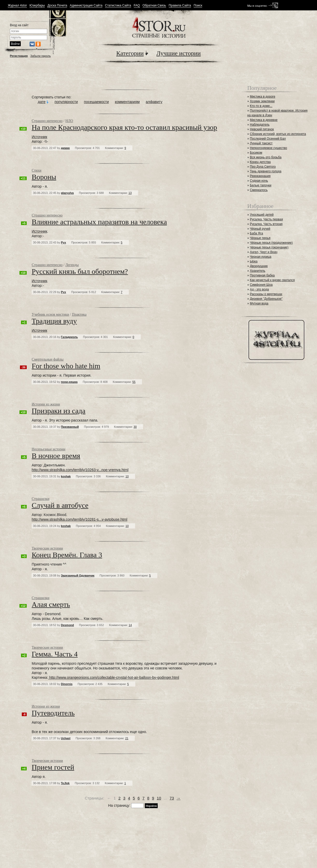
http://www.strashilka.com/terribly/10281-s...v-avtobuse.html (79, 519)
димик (65, 148)
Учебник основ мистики (50, 314)
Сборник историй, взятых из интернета (278, 134)
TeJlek (65, 783)
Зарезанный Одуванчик (78, 575)
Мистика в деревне (264, 120)
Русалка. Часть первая (266, 219)
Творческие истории (47, 548)
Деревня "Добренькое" (266, 299)
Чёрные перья (260, 238)
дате (42, 102)
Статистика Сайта (118, 6)
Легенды (72, 265)
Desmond (67, 625)
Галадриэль (69, 337)
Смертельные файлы (48, 359)
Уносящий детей (262, 215)
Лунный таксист (261, 143)
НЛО (69, 121)
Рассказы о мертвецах (266, 294)
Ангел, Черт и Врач (264, 252)
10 (159, 798)
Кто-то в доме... (261, 106)
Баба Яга (256, 233)
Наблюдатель (260, 125)
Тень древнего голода (266, 171)
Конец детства (260, 162)
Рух (64, 242)
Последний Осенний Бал (268, 139)
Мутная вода (259, 303)
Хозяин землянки (262, 101)
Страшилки (40, 499)
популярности (66, 102)
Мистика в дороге (263, 97)
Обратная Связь (154, 6)
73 (172, 798)
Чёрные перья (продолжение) (271, 243)
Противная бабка (262, 275)
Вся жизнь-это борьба (266, 157)
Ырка (254, 261)
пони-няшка (69, 382)
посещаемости (96, 102)
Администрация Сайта (86, 6)
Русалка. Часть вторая (266, 224)
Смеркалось (259, 190)
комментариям (127, 102)
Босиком (256, 153)
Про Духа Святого (263, 167)
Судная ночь (259, 181)
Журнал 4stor (17, 6)
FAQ (137, 6)
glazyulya (67, 193)
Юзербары (37, 6)
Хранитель (258, 271)
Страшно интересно (47, 121)
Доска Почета (57, 6)
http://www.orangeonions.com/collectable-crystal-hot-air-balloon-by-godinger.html (114, 677)
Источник (39, 137)
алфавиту (154, 102)
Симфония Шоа (261, 285)
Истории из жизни (46, 404)
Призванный (70, 427)
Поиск (198, 6)
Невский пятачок (262, 129)
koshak (66, 476)
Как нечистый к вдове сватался (272, 280)
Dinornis (67, 684)
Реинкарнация (260, 176)
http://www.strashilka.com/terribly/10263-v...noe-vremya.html (80, 470)
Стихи (36, 170)
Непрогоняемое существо (269, 148)
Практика (79, 314)
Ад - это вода (259, 289)
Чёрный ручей (260, 229)
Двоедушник (259, 266)
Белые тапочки (261, 185)
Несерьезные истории (48, 449)
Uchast (66, 738)
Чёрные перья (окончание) (269, 247)
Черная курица (261, 257)
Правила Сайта (180, 6)
